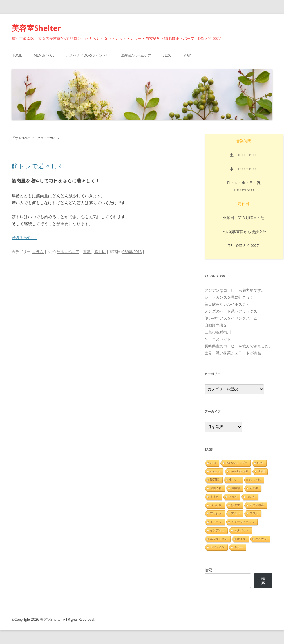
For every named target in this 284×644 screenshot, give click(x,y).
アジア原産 (257, 505)
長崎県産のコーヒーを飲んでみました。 (238, 346)
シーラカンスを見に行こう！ (229, 297)
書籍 (87, 252)
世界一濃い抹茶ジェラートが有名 (233, 353)
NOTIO (215, 480)
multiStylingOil (239, 471)
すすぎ (214, 497)
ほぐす (236, 505)
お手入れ (216, 488)
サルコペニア (68, 252)
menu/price (44, 55)
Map (187, 55)
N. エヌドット (218, 339)
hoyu (260, 463)
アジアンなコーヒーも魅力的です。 (235, 290)
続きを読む (24, 237)
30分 (213, 463)
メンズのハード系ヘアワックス (231, 311)
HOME (17, 55)
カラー (238, 547)
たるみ (233, 497)
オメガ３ (261, 539)
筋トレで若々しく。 (41, 166)
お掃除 (236, 488)
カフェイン (217, 547)
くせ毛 (254, 488)
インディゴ (217, 530)
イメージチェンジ (243, 522)
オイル (241, 539)
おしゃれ (255, 480)
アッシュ (216, 513)
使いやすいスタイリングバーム (231, 318)
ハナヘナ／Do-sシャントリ (88, 55)
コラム (38, 252)
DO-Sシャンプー (237, 463)
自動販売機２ (216, 325)
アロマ (236, 513)
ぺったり (216, 505)
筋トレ (100, 252)
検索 (208, 570)
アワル (254, 513)
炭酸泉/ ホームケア (136, 55)
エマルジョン (219, 539)
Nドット (234, 480)
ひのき (251, 497)
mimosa (215, 471)
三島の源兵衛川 (218, 332)
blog (167, 55)
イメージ (216, 522)
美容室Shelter (36, 28)
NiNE (261, 471)
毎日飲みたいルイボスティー (229, 304)
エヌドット (241, 530)
